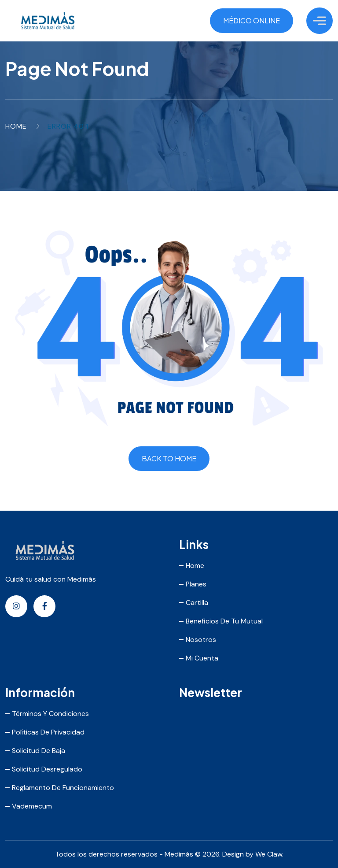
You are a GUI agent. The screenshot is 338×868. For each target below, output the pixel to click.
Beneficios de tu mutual (224, 621)
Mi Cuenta (202, 658)
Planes (196, 584)
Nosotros (201, 640)
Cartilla (197, 603)
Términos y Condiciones (50, 714)
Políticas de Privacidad (48, 732)
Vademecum (32, 806)
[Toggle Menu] (320, 20)
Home (16, 126)
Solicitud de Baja (39, 751)
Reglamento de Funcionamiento (63, 788)
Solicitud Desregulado (47, 769)
